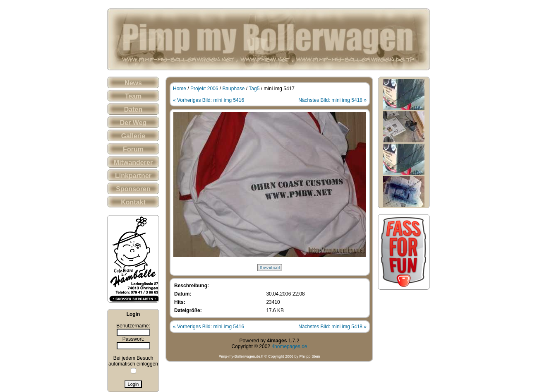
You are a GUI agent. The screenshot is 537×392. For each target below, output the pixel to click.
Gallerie (133, 136)
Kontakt (133, 202)
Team (133, 96)
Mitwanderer (133, 162)
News (133, 83)
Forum (133, 149)
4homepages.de (289, 346)
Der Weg (133, 123)
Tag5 (254, 89)
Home (180, 89)
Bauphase (233, 89)
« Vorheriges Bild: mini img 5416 (209, 100)
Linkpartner (133, 176)
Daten (133, 109)
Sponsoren (133, 189)
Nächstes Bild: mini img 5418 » (332, 100)
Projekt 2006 (204, 89)
